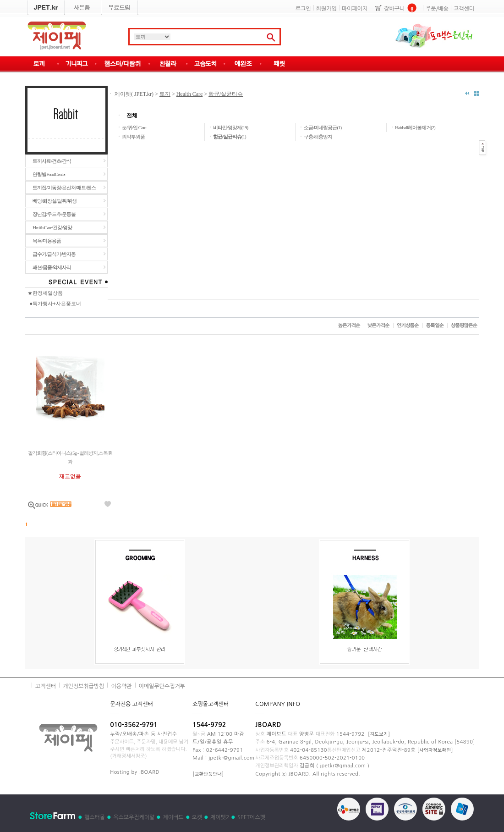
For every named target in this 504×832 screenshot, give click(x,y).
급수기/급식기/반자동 (54, 254)
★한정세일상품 (45, 293)
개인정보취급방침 (83, 686)
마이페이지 (355, 9)
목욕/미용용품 (47, 241)
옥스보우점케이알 (134, 817)
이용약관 (121, 686)
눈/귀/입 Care (134, 127)
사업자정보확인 (435, 750)
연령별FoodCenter (49, 174)
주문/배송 (437, 9)
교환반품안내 (208, 774)
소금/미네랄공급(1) (323, 127)
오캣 (197, 817)
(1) (230, 137)
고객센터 (464, 9)
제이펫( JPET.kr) (133, 94)
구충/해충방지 (318, 137)
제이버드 (173, 817)
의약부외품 (133, 137)
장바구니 (394, 9)
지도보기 (379, 734)
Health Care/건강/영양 (52, 227)
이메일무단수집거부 (162, 686)
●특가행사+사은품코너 (55, 303)
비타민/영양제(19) (230, 127)
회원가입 (326, 9)
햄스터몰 (95, 817)
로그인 (303, 9)
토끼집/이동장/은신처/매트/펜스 (64, 187)
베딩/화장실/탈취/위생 (55, 201)
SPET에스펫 (251, 817)
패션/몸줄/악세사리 (52, 267)
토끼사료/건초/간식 (52, 161)
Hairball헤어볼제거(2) (415, 127)
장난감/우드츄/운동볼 (54, 214)
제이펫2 (220, 817)
